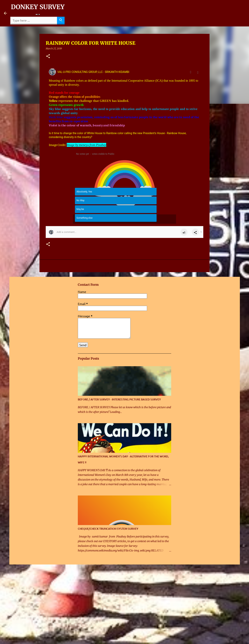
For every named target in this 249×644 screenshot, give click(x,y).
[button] (48, 56)
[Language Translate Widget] (38, 14)
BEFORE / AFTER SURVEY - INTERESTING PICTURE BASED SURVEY (119, 399)
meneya (84, 145)
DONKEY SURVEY (38, 7)
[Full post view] (192, 72)
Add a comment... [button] (67, 232)
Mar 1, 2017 (197, 74)
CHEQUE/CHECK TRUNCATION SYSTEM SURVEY (108, 529)
